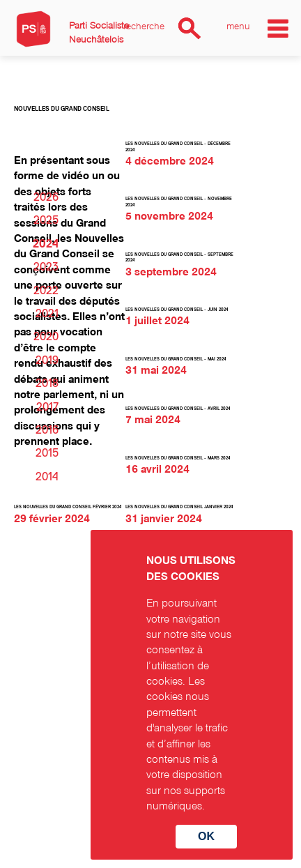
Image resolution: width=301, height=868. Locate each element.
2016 (47, 430)
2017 (47, 407)
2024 (46, 244)
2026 (46, 197)
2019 (47, 360)
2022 (46, 291)
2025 (46, 220)
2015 (47, 453)
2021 (47, 314)
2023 (46, 267)
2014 (47, 477)
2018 (47, 383)
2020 (46, 337)
